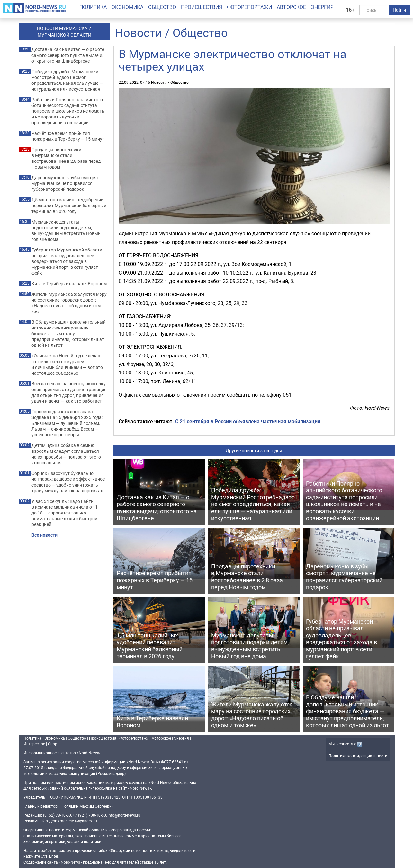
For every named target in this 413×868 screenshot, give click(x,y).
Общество (162, 7)
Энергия (322, 7)
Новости (139, 32)
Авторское (291, 7)
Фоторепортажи (249, 7)
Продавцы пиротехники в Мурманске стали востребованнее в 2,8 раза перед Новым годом (66, 158)
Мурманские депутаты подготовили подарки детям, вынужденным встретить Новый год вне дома (66, 231)
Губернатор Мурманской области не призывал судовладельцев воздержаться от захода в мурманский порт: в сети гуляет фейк (67, 261)
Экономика (127, 7)
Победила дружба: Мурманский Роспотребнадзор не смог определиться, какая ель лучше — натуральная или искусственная (67, 80)
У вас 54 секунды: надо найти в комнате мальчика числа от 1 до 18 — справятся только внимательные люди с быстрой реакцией (65, 513)
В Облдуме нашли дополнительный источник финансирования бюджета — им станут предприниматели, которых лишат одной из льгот (69, 334)
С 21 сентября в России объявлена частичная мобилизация (248, 421)
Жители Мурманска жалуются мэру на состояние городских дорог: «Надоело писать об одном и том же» (69, 303)
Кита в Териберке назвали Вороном (69, 284)
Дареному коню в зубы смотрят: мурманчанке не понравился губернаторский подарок (66, 183)
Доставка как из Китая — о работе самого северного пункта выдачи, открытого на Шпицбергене (68, 55)
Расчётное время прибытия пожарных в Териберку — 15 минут (68, 136)
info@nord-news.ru (124, 815)
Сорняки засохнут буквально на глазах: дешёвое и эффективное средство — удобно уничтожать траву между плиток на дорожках (68, 482)
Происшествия (202, 7)
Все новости (45, 535)
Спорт (54, 744)
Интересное (34, 744)
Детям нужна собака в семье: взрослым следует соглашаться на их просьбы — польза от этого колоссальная (66, 454)
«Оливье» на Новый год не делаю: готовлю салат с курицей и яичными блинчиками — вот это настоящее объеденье (67, 364)
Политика (93, 7)
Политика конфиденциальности (358, 756)
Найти (399, 10)
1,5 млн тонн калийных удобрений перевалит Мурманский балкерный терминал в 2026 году (69, 206)
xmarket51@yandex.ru (77, 821)
